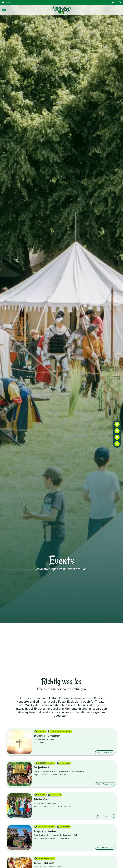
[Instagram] (116, 2)
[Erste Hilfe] (117, 444)
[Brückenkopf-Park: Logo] (61, 10)
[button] (119, 10)
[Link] (4, 10)
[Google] (120, 2)
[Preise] (117, 431)
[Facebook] (113, 2)
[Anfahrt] (117, 437)
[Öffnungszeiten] (117, 424)
